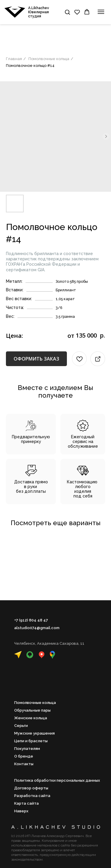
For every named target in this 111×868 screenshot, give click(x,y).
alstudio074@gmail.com (37, 628)
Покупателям (27, 749)
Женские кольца (31, 718)
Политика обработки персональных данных (57, 780)
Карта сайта (26, 803)
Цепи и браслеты (31, 741)
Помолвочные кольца (49, 59)
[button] (67, 12)
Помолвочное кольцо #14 (30, 66)
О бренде (24, 756)
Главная (14, 59)
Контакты (24, 764)
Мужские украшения (34, 733)
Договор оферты (31, 788)
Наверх (21, 811)
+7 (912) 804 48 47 (31, 620)
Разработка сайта (32, 796)
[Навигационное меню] (101, 12)
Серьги (21, 726)
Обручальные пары (32, 710)
